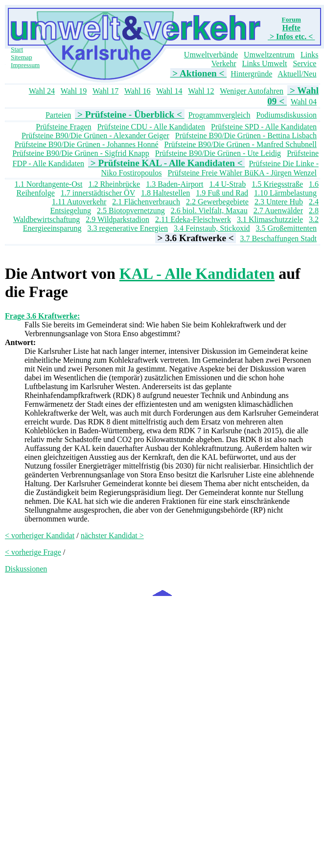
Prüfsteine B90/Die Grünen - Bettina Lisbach (246, 136)
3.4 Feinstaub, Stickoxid (212, 228)
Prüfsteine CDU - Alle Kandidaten (151, 127)
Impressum (25, 65)
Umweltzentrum (269, 55)
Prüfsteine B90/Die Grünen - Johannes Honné (87, 144)
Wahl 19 (74, 91)
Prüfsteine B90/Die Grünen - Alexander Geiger (95, 136)
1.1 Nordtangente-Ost (49, 184)
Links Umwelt (264, 63)
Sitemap (22, 57)
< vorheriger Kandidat (40, 535)
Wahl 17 (105, 91)
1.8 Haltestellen (165, 193)
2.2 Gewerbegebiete (217, 202)
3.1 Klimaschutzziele (270, 219)
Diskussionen (26, 569)
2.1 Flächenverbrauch (146, 202)
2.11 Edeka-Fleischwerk (193, 219)
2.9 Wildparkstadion (117, 219)
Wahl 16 (137, 91)
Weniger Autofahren (252, 91)
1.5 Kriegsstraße (277, 184)
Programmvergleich (220, 115)
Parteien (58, 115)
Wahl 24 (42, 91)
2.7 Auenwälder (278, 211)
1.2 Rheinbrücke (114, 184)
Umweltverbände (211, 55)
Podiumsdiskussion (286, 115)
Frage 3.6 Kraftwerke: (42, 316)
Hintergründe (251, 74)
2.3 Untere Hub (279, 202)
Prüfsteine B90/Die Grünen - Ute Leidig (218, 153)
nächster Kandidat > (112, 535)
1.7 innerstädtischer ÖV (98, 193)
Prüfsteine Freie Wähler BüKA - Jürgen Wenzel (242, 173)
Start (17, 49)
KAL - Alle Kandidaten (197, 273)
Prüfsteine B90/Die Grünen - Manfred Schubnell (241, 144)
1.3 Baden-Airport (174, 184)
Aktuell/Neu (297, 74)
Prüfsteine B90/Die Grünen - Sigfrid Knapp (81, 153)
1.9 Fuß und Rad (222, 193)
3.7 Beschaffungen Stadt (278, 238)
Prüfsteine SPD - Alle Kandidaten (264, 127)
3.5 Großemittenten (286, 228)
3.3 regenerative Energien (128, 228)
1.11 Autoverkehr (79, 202)
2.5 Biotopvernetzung (131, 211)
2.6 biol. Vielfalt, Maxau (209, 211)
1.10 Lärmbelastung (285, 193)
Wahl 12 (201, 91)
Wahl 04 (304, 102)
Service (304, 63)
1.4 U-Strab (227, 184)
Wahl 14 (169, 91)
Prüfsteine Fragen (63, 127)
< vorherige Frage (33, 552)
